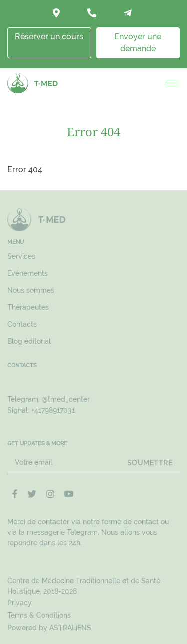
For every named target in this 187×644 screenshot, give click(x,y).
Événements (28, 273)
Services (21, 256)
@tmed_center (66, 399)
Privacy (20, 603)
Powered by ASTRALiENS (49, 628)
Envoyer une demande (138, 43)
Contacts (22, 324)
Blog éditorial (29, 341)
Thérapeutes (28, 307)
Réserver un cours (49, 37)
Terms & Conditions (39, 615)
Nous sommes (31, 290)
